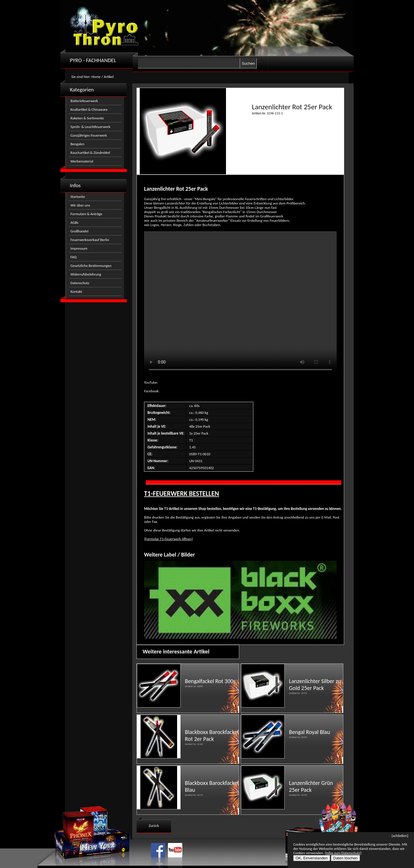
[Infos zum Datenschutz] (343, 853)
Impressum (79, 248)
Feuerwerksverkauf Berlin (90, 240)
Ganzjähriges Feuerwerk (89, 135)
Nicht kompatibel (240, 304)
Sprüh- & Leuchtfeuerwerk (90, 127)
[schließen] (400, 836)
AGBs (74, 222)
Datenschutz (80, 283)
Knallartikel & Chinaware (89, 109)
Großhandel (79, 231)
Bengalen (77, 144)
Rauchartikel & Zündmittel (90, 153)
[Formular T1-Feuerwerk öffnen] (168, 539)
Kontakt (76, 291)
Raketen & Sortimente (87, 118)
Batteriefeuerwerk (84, 101)
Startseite (78, 197)
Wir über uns (80, 205)
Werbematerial (82, 161)
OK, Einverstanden (312, 858)
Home (96, 77)
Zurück (154, 826)
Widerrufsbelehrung (86, 274)
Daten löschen (345, 858)
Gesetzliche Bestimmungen (91, 266)
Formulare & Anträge (86, 214)
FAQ (73, 257)
